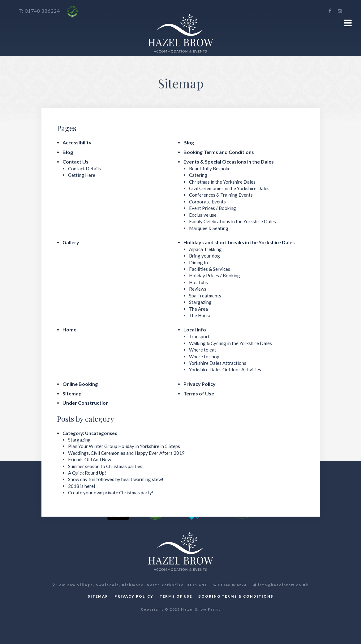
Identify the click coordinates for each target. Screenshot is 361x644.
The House (200, 315)
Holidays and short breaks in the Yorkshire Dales (239, 242)
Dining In (198, 262)
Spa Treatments (205, 296)
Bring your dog (204, 256)
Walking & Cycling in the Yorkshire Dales (230, 343)
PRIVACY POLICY (134, 596)
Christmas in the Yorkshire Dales (222, 182)
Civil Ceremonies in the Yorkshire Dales (229, 188)
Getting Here (82, 175)
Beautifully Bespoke (210, 168)
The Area (198, 309)
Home (69, 329)
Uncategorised (101, 433)
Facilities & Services (210, 269)
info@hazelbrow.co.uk (281, 585)
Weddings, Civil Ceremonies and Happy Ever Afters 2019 (126, 453)
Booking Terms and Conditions (219, 152)
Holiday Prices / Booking (215, 275)
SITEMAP (98, 596)
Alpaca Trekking (205, 249)
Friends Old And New (90, 459)
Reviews (198, 289)
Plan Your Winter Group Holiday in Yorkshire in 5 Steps (124, 446)
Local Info (195, 329)
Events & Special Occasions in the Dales (229, 162)
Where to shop (204, 356)
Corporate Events (207, 202)
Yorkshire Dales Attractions (218, 363)
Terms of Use (199, 393)
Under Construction (86, 403)
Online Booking (80, 384)
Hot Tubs (198, 282)
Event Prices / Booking (213, 208)
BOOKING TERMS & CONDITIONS (236, 596)
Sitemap (72, 393)
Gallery (71, 242)
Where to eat (203, 350)
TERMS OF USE (176, 596)
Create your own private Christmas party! (111, 493)
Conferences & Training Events (221, 195)
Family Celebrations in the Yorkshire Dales (232, 221)
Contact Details (84, 168)
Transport (199, 336)
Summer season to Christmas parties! (106, 466)
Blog (189, 142)
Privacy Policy (200, 384)
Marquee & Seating (209, 228)
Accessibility (77, 142)
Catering (198, 175)
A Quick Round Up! (87, 473)
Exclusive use (203, 215)
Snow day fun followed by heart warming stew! (116, 479)
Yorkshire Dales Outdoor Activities (225, 369)
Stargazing (200, 302)
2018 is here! (82, 486)
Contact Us (75, 162)
